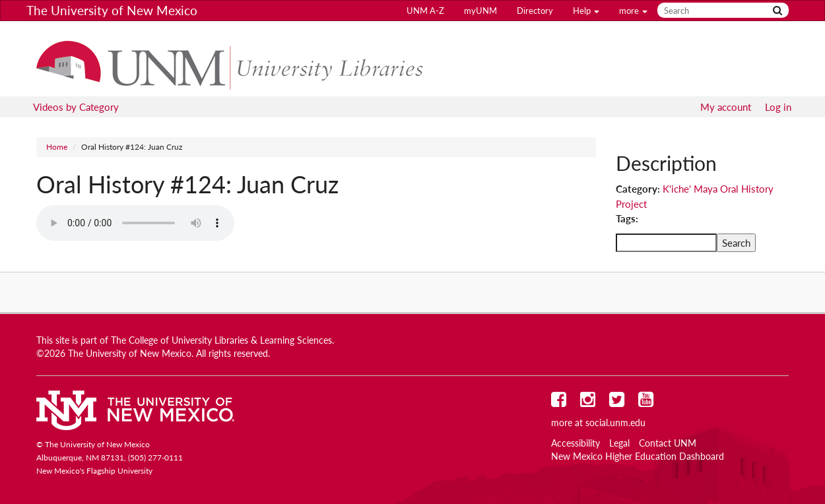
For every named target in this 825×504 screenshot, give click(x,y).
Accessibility (576, 443)
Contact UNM (668, 443)
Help (586, 11)
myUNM (480, 11)
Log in (778, 107)
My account (726, 107)
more (633, 11)
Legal (619, 443)
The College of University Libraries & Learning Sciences (221, 340)
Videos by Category (76, 107)
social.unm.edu (615, 423)
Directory (535, 11)
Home (57, 147)
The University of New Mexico (112, 10)
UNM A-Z (425, 11)
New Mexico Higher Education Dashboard (638, 457)
